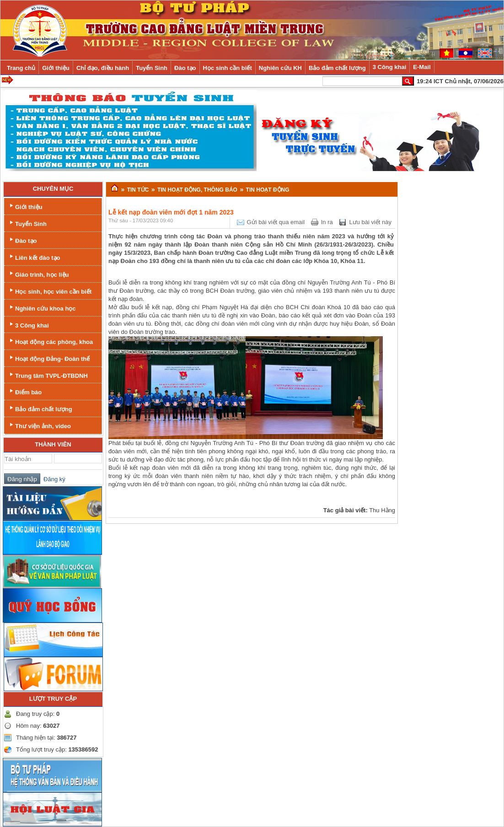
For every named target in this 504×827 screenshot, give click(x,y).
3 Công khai (28, 325)
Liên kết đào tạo (34, 257)
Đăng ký (53, 479)
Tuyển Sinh (27, 223)
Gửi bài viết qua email (276, 222)
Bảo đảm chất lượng (40, 408)
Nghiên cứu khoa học (42, 308)
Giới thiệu (25, 206)
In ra (327, 222)
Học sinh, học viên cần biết (50, 291)
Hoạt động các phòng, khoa (50, 341)
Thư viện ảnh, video (39, 425)
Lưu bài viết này (370, 222)
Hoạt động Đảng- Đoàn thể (49, 358)
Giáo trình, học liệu (38, 274)
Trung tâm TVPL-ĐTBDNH (48, 375)
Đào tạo (22, 240)
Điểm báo (25, 391)
